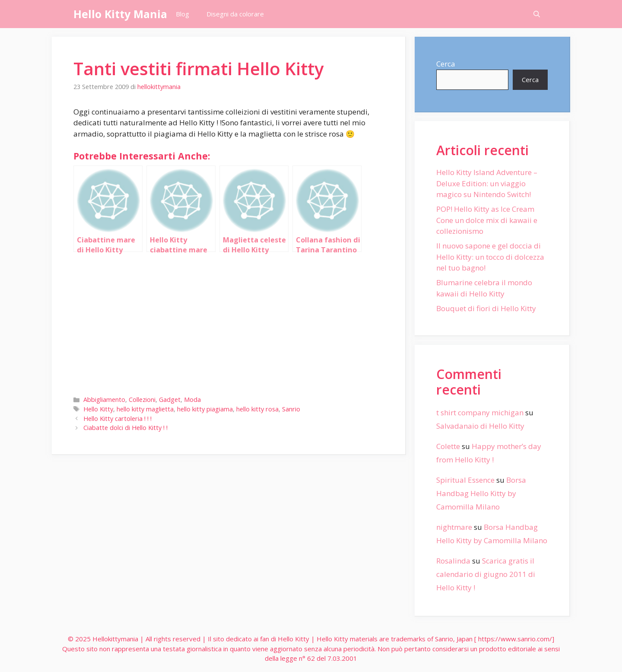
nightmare (454, 527)
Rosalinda (453, 561)
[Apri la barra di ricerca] (537, 14)
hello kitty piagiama (205, 409)
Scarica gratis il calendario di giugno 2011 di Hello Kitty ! (486, 574)
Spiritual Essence (465, 480)
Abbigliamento (104, 400)
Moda (192, 400)
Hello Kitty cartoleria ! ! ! (117, 419)
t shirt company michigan (480, 412)
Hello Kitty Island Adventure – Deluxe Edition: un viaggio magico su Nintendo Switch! (487, 183)
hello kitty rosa (257, 409)
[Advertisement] (228, 322)
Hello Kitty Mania (120, 14)
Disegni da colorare (235, 14)
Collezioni (142, 400)
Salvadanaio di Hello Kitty (480, 426)
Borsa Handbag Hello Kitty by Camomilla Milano (481, 493)
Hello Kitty (98, 409)
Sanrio (291, 409)
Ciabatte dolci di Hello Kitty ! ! (125, 428)
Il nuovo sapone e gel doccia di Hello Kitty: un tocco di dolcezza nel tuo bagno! (490, 257)
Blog (182, 14)
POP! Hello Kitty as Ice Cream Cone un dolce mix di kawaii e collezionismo (487, 220)
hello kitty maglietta (145, 409)
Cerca (446, 64)
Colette (448, 446)
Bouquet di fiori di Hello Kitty (486, 308)
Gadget (170, 400)
